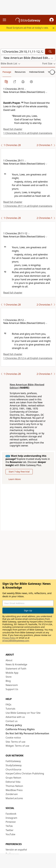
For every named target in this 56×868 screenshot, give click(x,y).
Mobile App (12, 673)
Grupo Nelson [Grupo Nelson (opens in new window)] (13, 778)
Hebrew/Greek (37, 72)
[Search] (50, 52)
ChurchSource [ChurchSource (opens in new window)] (14, 769)
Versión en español (16, 850)
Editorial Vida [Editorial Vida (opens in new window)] (13, 782)
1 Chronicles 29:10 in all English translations (28, 133)
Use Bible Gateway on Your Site (23, 713)
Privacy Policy (9, 638)
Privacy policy (14, 725)
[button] (52, 20)
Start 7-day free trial (19, 472)
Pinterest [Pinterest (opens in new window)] (11, 822)
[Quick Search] (23, 52)
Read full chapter (13, 129)
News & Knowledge (17, 664)
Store (9, 677)
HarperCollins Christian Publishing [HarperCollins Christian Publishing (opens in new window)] (25, 773)
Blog (8, 681)
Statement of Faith (16, 669)
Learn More (15, 479)
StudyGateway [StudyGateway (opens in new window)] (14, 765)
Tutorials (11, 709)
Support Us (12, 689)
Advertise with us (15, 717)
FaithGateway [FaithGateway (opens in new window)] (13, 761)
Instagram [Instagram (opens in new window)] (11, 818)
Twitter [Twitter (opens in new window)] (10, 830)
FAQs (9, 704)
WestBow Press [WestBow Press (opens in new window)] (14, 790)
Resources (20, 72)
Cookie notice (13, 738)
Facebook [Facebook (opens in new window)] (11, 814)
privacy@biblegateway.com (16, 640)
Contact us (12, 721)
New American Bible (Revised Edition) (27, 386)
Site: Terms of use (16, 742)
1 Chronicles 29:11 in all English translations (28, 206)
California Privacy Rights (20, 729)
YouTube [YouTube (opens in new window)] (11, 834)
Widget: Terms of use (17, 746)
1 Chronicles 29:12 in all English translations (28, 358)
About (9, 660)
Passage (7, 72)
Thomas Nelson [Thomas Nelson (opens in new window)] (14, 786)
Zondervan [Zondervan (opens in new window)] (12, 794)
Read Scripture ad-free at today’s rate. (28, 28)
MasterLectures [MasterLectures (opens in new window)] (14, 798)
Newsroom (12, 685)
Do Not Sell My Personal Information (27, 733)
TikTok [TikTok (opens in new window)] (9, 826)
